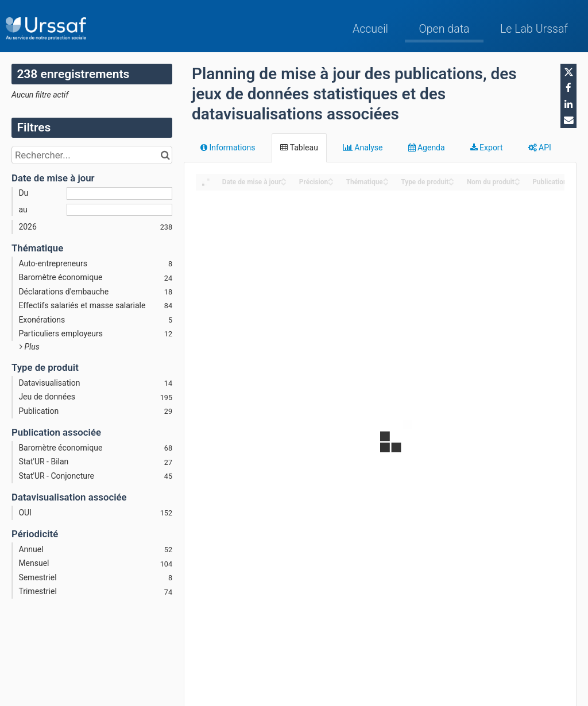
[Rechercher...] (92, 155)
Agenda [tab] (427, 148)
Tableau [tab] (299, 148)
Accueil (370, 29)
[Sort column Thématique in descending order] (386, 183)
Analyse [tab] (363, 148)
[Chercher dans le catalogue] (165, 155)
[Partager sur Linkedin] (568, 104)
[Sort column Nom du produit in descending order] (517, 183)
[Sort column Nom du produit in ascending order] (517, 179)
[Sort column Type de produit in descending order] (451, 183)
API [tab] (540, 148)
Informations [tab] (228, 148)
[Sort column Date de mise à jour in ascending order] (284, 179)
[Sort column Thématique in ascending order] (386, 179)
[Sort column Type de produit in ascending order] (451, 179)
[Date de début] (119, 193)
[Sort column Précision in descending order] (331, 183)
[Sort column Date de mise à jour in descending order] (284, 183)
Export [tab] (487, 148)
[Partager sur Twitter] (568, 72)
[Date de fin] (119, 210)
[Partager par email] (568, 120)
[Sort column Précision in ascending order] (331, 179)
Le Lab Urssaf (534, 29)
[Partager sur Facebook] (568, 88)
